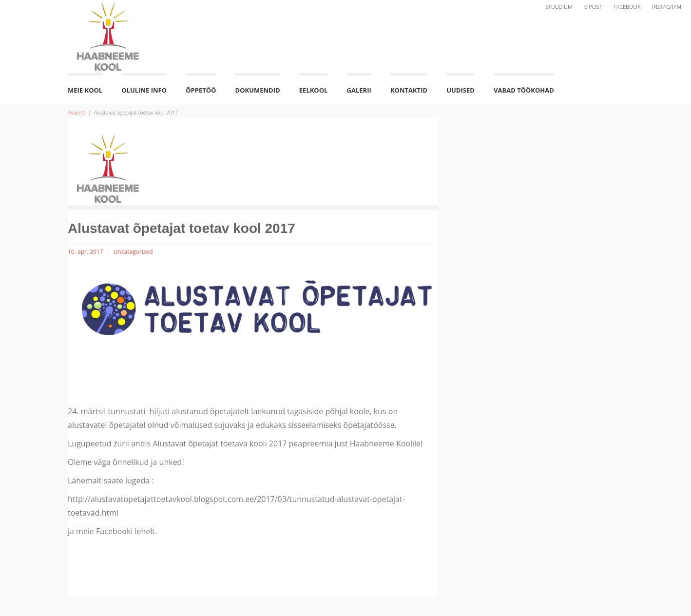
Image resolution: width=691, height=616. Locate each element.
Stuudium (559, 7)
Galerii (359, 90)
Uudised (461, 90)
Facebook (627, 7)
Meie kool (85, 90)
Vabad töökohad (524, 90)
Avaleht (77, 112)
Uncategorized (133, 252)
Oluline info (144, 90)
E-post (593, 7)
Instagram (667, 7)
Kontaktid (409, 90)
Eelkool (314, 90)
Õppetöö (201, 90)
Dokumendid (258, 90)
